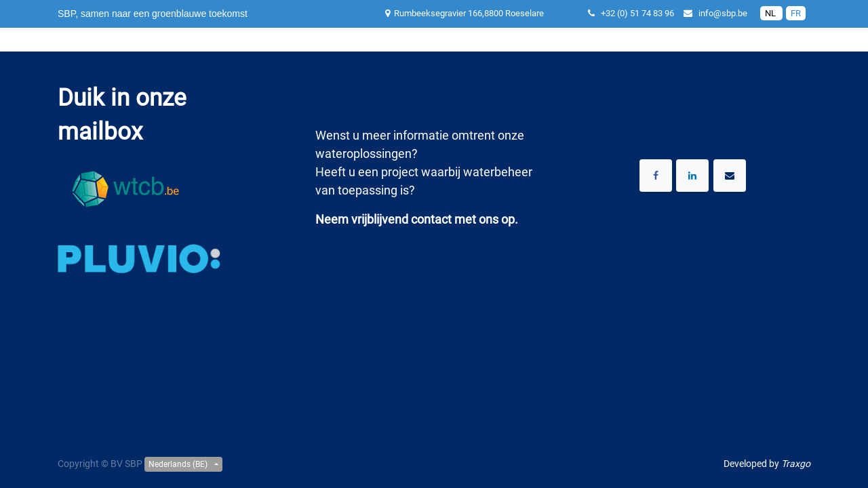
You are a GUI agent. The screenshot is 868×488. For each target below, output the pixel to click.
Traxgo (796, 464)
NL (771, 13)
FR (796, 13)
